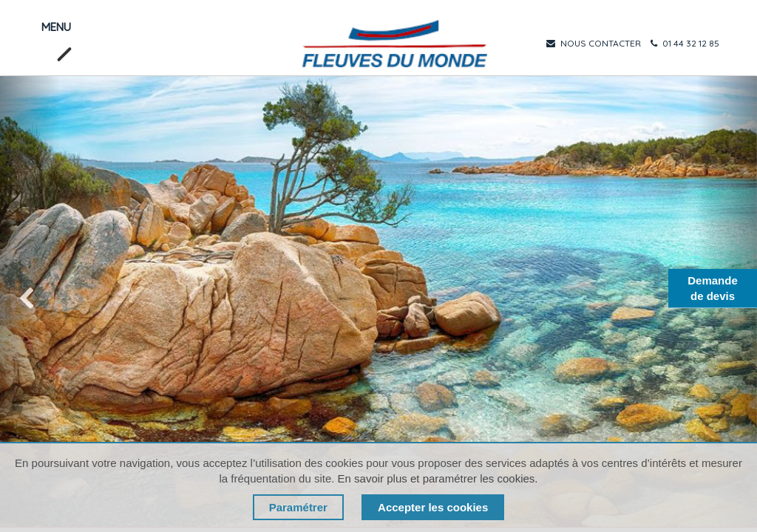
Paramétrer (298, 507)
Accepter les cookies (433, 507)
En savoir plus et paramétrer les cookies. (438, 478)
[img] (30, 301)
